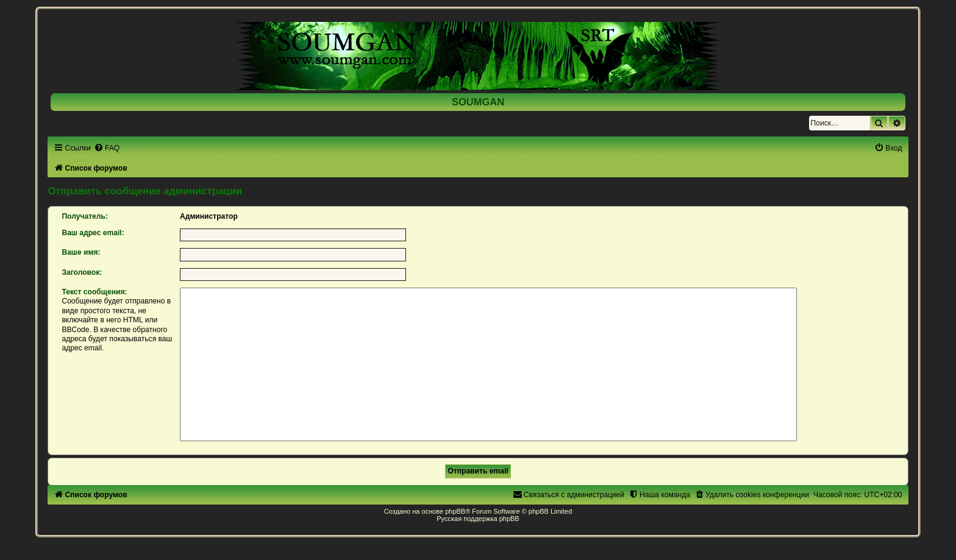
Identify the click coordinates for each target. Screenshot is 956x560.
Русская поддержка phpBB (478, 519)
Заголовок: (82, 272)
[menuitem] (107, 148)
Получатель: (85, 216)
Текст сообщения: (94, 292)
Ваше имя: (81, 252)
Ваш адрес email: (93, 233)
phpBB (455, 511)
